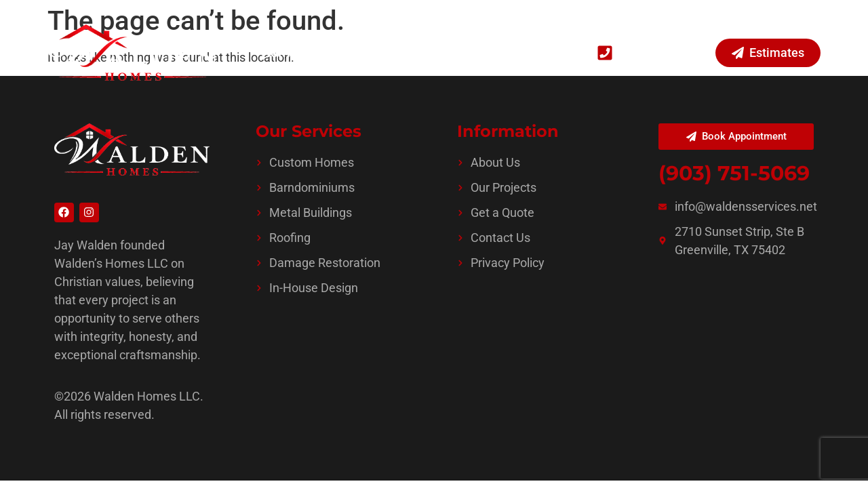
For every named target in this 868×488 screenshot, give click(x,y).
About (480, 53)
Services (347, 53)
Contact (539, 53)
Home (279, 53)
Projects (420, 53)
